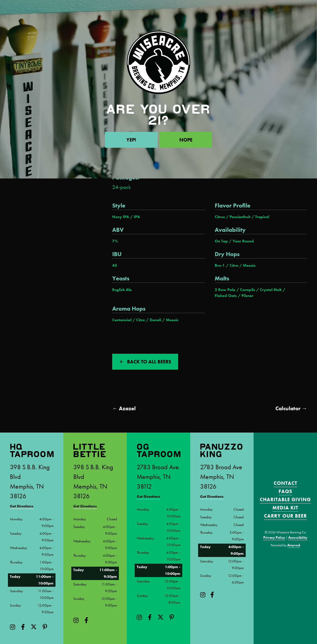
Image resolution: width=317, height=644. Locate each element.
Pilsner (247, 296)
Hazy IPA (121, 217)
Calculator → (291, 408)
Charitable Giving (285, 499)
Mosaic (249, 265)
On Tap (221, 241)
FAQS (285, 491)
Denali (155, 320)
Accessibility (298, 537)
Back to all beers (149, 362)
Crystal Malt (271, 290)
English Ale (122, 290)
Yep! (131, 140)
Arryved (294, 545)
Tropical (262, 217)
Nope (186, 140)
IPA (137, 217)
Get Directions (22, 506)
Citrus (220, 217)
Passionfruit (240, 217)
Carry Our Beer (285, 516)
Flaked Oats (226, 296)
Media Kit (285, 508)
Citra (234, 265)
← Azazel (124, 408)
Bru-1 (220, 265)
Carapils (248, 290)
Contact (285, 483)
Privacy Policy (274, 537)
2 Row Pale (225, 290)
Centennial (122, 320)
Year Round (243, 241)
